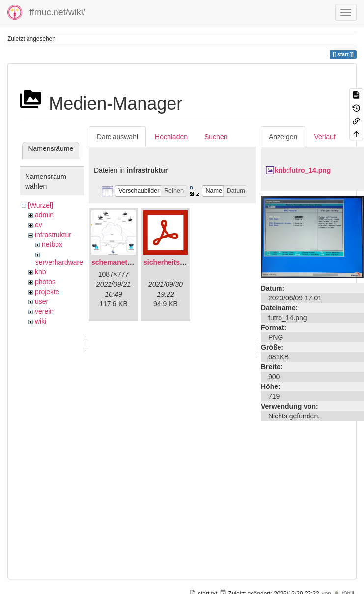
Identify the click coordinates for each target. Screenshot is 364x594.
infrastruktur (53, 235)
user (42, 301)
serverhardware (59, 262)
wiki (41, 321)
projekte (47, 292)
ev (39, 225)
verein (44, 311)
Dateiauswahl (117, 137)
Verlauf (325, 137)
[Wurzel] (41, 205)
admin (44, 215)
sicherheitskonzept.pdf (181, 262)
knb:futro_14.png (303, 170)
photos (45, 282)
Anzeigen (283, 137)
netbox (52, 244)
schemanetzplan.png (125, 262)
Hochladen (171, 137)
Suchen (216, 137)
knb (41, 272)
